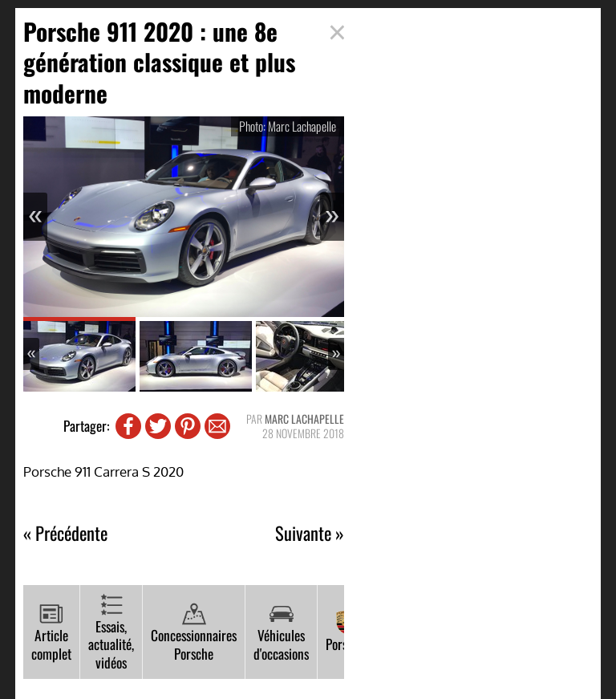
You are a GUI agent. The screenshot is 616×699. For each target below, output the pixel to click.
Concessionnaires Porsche (194, 633)
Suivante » (310, 533)
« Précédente (65, 533)
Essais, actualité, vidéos (111, 633)
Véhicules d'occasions (281, 633)
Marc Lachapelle (304, 419)
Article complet (51, 633)
